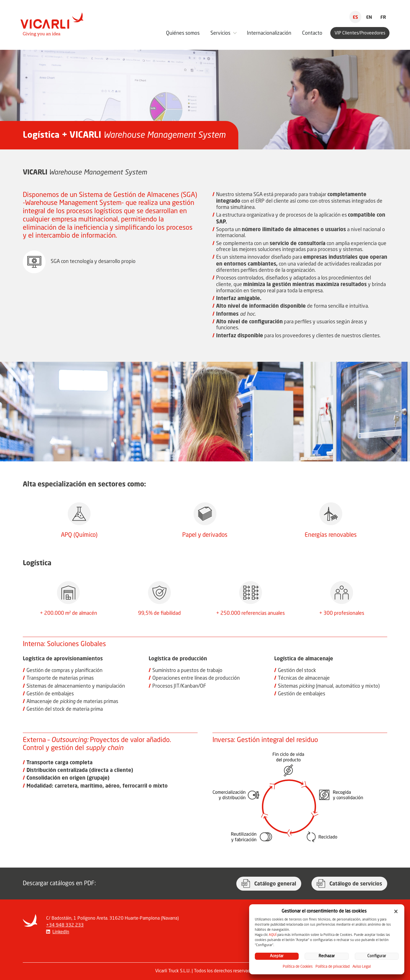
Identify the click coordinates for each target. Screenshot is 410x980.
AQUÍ (273, 935)
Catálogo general (275, 884)
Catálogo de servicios (356, 884)
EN (369, 17)
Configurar (377, 956)
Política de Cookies (298, 967)
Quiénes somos (183, 33)
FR (383, 17)
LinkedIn (61, 932)
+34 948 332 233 (65, 925)
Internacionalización (269, 33)
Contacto (312, 33)
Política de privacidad (333, 967)
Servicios (220, 33)
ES (355, 17)
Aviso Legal (362, 967)
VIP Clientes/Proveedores (360, 33)
